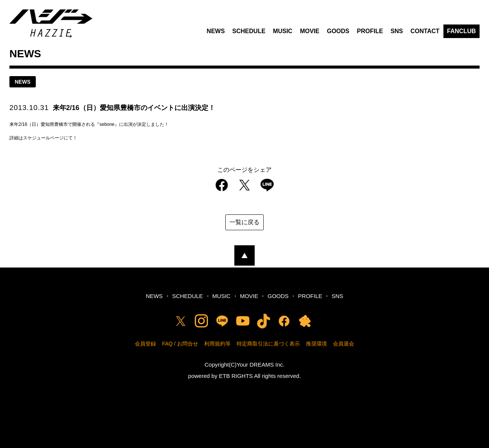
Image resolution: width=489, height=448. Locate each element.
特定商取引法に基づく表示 (268, 344)
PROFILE (370, 31)
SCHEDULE (249, 31)
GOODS (338, 31)
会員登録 (145, 344)
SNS (397, 31)
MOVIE (310, 31)
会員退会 (344, 344)
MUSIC (283, 31)
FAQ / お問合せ (180, 344)
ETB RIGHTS (236, 376)
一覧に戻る (244, 222)
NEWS (216, 31)
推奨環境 (316, 344)
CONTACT (425, 31)
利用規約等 (217, 344)
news (23, 82)
